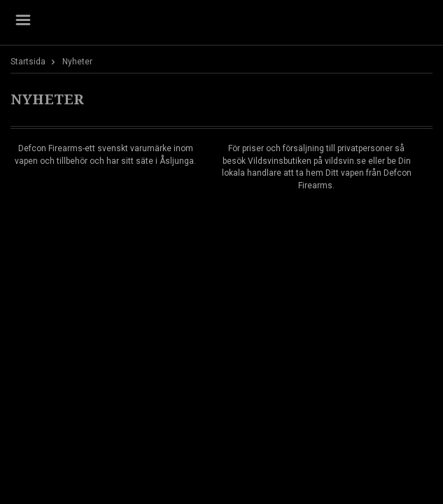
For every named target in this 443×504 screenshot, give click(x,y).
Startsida (28, 62)
